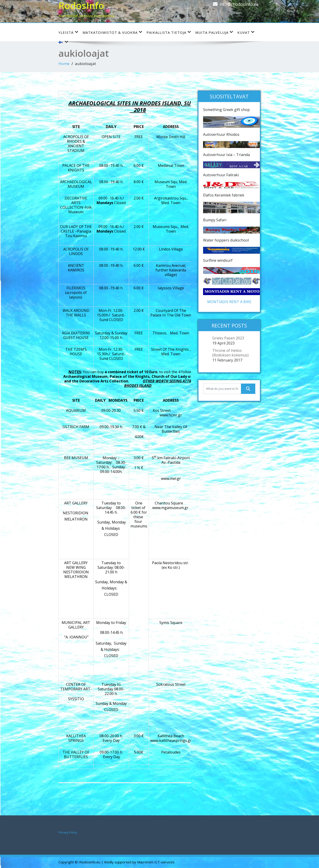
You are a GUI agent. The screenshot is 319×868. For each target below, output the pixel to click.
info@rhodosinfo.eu (239, 4)
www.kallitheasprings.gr (171, 740)
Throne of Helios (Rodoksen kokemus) (230, 353)
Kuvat (246, 32)
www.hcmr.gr (171, 415)
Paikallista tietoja (169, 32)
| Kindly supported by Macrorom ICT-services (138, 862)
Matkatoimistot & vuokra (113, 32)
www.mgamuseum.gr (170, 508)
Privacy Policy (68, 832)
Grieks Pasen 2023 (228, 338)
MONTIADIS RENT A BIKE (229, 302)
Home (64, 64)
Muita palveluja (214, 32)
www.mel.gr (171, 478)
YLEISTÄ (69, 32)
